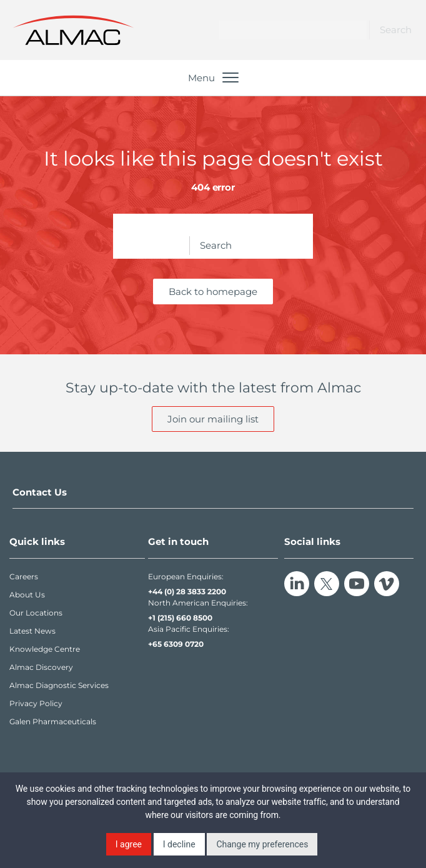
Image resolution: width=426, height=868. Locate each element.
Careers (24, 576)
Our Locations (36, 613)
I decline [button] (179, 844)
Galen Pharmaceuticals (53, 721)
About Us (27, 595)
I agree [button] (129, 844)
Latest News (32, 631)
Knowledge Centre (45, 649)
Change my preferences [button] (262, 844)
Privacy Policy (36, 703)
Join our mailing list (213, 419)
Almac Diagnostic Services (59, 685)
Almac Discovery (41, 667)
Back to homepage (213, 292)
